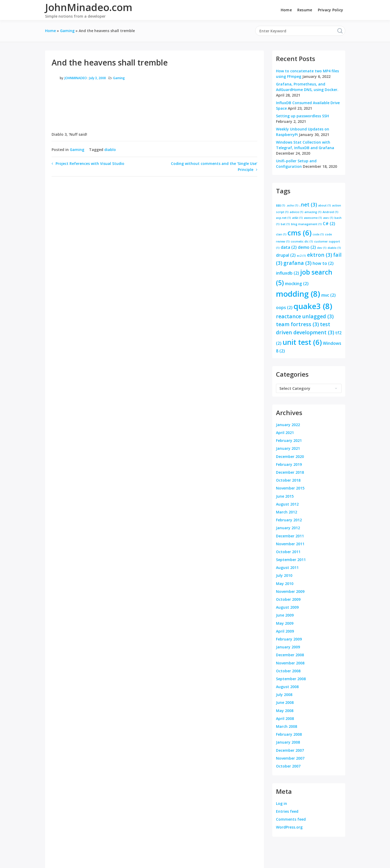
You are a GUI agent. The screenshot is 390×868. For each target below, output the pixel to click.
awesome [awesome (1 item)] (313, 218)
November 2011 (290, 544)
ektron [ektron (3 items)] (320, 255)
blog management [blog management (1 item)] (306, 224)
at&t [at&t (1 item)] (297, 218)
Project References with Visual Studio (90, 163)
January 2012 (288, 528)
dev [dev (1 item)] (322, 248)
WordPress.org (289, 827)
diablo (110, 150)
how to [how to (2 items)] (323, 263)
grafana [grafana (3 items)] (297, 263)
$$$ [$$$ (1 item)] (281, 205)
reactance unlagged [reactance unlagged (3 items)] (305, 316)
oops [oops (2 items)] (284, 307)
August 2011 (287, 567)
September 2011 (291, 560)
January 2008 (288, 742)
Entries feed (287, 811)
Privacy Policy (331, 10)
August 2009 (287, 607)
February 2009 (289, 639)
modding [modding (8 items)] (298, 294)
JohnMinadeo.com (89, 7)
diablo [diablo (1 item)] (334, 248)
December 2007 (290, 750)
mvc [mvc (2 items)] (329, 295)
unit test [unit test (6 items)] (302, 342)
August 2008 (287, 687)
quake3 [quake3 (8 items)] (313, 306)
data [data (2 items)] (289, 247)
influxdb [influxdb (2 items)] (288, 273)
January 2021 (288, 448)
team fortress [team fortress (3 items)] (297, 324)
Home (286, 10)
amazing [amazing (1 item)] (313, 212)
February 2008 (289, 734)
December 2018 (290, 472)
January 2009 (288, 647)
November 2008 (290, 663)
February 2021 (289, 440)
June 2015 (285, 496)
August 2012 (287, 504)
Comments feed (291, 819)
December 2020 (290, 456)
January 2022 (288, 425)
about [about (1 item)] (325, 205)
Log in (282, 803)
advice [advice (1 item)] (297, 212)
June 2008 (285, 702)
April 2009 (285, 631)
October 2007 (288, 766)
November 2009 (290, 591)
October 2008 (288, 671)
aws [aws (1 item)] (328, 218)
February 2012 (289, 520)
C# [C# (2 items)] (329, 224)
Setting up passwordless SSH (302, 116)
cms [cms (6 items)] (300, 233)
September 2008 (291, 679)
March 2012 (287, 512)
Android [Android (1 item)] (330, 212)
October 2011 (288, 552)
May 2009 (285, 623)
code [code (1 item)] (318, 234)
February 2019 (289, 464)
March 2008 (287, 726)
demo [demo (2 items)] (307, 247)
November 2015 (290, 488)
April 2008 (285, 718)
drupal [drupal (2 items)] (286, 255)
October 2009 (288, 599)
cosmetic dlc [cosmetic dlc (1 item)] (302, 241)
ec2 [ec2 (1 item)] (301, 256)
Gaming (119, 78)
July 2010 (284, 575)
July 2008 (284, 695)
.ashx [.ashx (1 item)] (292, 205)
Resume (305, 10)
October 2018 (288, 480)
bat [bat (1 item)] (285, 224)
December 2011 (290, 536)
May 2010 (285, 584)
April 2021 (285, 433)
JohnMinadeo (76, 78)
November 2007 (290, 758)
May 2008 (285, 711)
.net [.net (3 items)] (308, 205)
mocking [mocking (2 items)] (297, 284)
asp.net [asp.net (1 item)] (283, 218)
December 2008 (290, 655)
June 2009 (285, 615)
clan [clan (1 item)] (281, 234)
